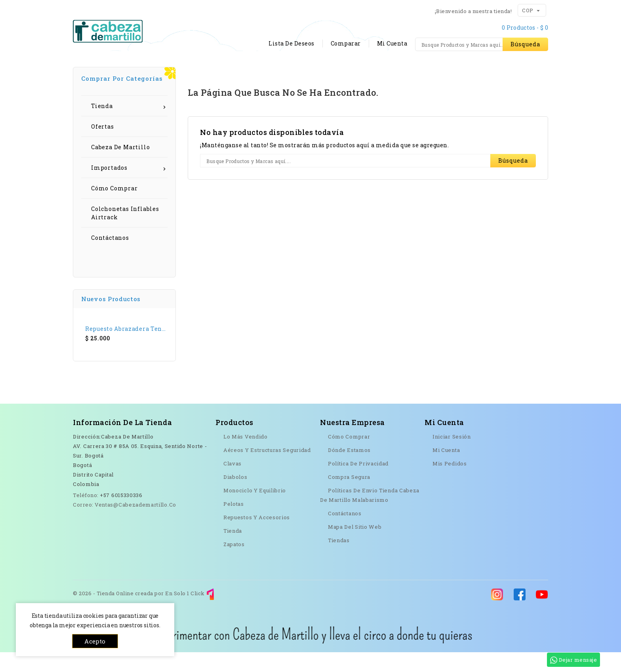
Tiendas (339, 560)
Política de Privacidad (358, 483)
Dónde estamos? (308, 68)
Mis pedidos (450, 483)
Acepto (95, 641)
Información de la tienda (122, 442)
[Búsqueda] (482, 44)
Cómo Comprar (114, 208)
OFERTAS (525, 68)
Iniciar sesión (452, 456)
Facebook (77, 574)
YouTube (96, 574)
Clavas (232, 483)
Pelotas (234, 524)
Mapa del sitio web (355, 547)
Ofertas (103, 146)
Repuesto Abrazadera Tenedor (126, 348)
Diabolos (235, 497)
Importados (129, 187)
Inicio (92, 68)
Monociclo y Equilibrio (255, 510)
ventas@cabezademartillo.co (135, 524)
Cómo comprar (185, 68)
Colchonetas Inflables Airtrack (125, 233)
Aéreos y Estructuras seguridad (267, 470)
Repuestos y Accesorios (257, 537)
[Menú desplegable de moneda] (538, 10)
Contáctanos (245, 68)
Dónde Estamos (349, 470)
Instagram (114, 574)
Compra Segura (349, 497)
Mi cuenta (446, 470)
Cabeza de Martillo (120, 167)
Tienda (132, 68)
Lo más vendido (246, 456)
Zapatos (234, 564)
